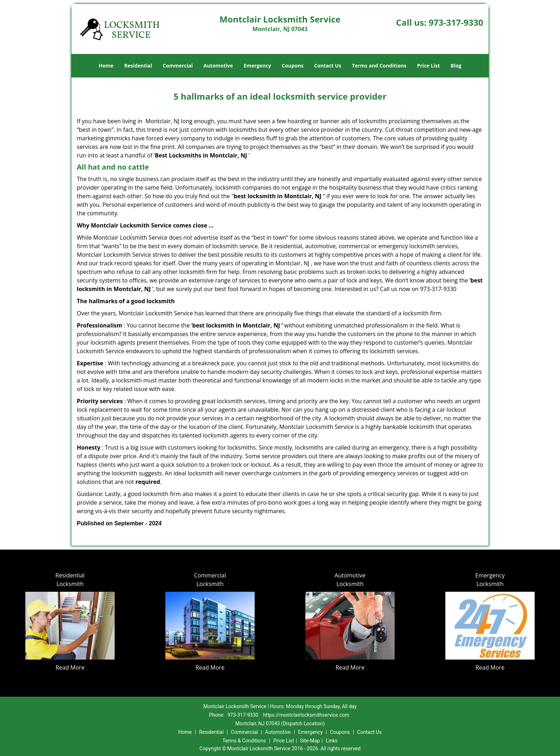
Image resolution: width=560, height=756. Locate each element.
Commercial (178, 66)
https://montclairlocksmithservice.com (306, 715)
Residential (138, 66)
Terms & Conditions (244, 741)
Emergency (257, 66)
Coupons (292, 66)
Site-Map (310, 741)
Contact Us (328, 66)
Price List (429, 66)
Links (332, 741)
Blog (456, 66)
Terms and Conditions (379, 66)
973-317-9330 (456, 22)
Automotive (218, 66)
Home (106, 66)
